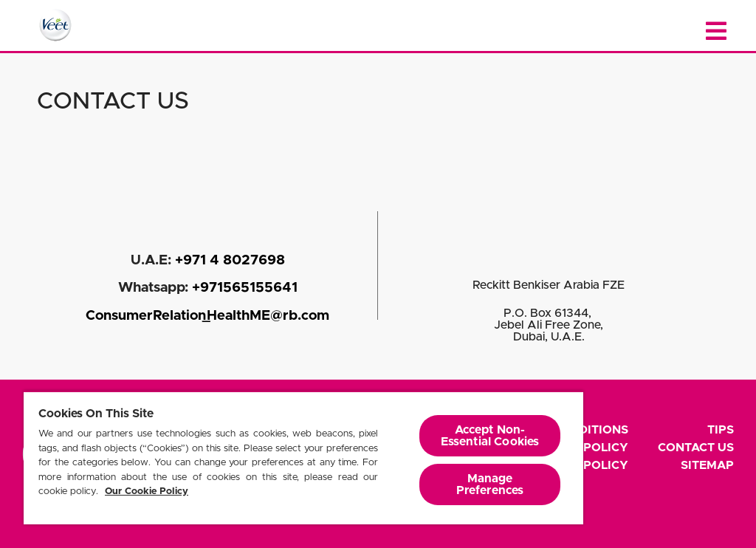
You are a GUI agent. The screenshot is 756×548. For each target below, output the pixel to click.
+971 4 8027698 (230, 260)
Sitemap (707, 465)
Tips (721, 430)
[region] (303, 458)
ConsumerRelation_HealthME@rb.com (207, 316)
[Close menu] (716, 31)
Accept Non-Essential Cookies (490, 436)
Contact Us (696, 448)
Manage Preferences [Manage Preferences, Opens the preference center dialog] (490, 484)
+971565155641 (245, 288)
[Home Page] (55, 25)
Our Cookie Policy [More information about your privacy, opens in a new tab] (147, 492)
